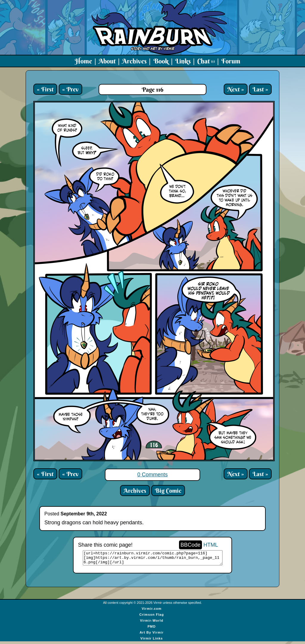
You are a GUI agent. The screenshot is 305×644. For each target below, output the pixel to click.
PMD (151, 629)
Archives (134, 61)
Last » (260, 89)
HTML (211, 545)
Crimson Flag (152, 617)
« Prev (70, 89)
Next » (236, 89)
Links (183, 61)
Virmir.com (152, 611)
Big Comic (168, 491)
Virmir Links (151, 641)
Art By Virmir (152, 635)
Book (161, 61)
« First (45, 89)
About (107, 61)
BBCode (190, 545)
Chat (206, 61)
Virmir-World (152, 623)
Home (83, 61)
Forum (231, 61)
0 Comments (152, 475)
